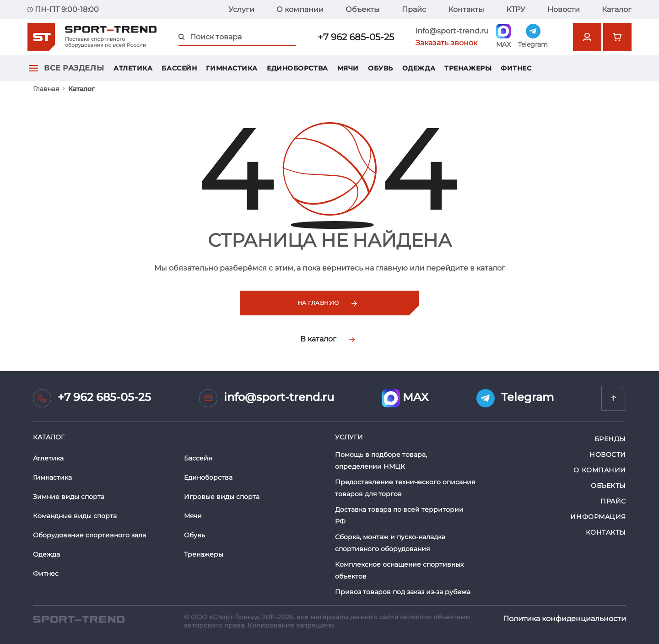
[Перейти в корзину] (617, 37)
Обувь (381, 68)
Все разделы (74, 68)
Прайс (414, 9)
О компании (300, 9)
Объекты (363, 9)
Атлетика (133, 68)
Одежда (419, 68)
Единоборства (297, 68)
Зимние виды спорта (69, 497)
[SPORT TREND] (79, 619)
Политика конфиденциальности (564, 619)
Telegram (515, 398)
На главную (327, 303)
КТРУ (516, 9)
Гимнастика (232, 68)
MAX (405, 398)
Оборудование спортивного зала (89, 535)
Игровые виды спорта (222, 497)
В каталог (327, 339)
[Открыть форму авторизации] (587, 37)
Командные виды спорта (75, 516)
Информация (598, 517)
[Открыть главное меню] (33, 68)
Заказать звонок (446, 43)
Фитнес (516, 68)
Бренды (610, 439)
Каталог (617, 9)
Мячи (348, 68)
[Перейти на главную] (614, 398)
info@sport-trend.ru (452, 31)
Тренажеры (468, 68)
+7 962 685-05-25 (356, 37)
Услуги (241, 9)
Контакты (466, 9)
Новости (564, 9)
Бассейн (179, 68)
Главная (46, 89)
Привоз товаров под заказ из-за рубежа (403, 592)
